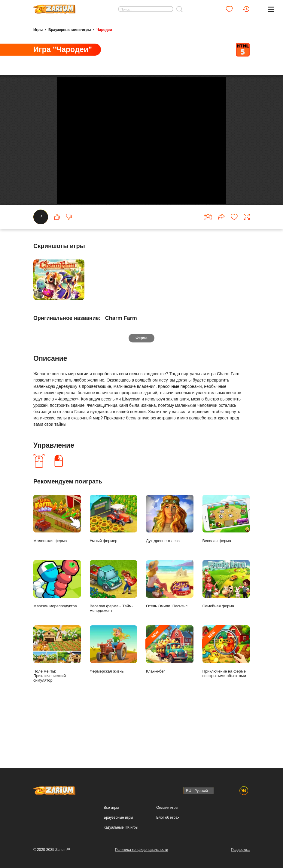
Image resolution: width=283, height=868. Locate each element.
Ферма (141, 390)
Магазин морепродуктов (57, 636)
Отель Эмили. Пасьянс (170, 636)
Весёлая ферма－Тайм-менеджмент (114, 638)
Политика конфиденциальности (141, 850)
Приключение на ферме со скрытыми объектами (226, 704)
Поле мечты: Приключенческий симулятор (57, 706)
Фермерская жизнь (114, 701)
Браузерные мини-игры (70, 29)
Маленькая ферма (57, 571)
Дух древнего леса (170, 571)
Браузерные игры (118, 818)
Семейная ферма (226, 636)
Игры (38, 29)
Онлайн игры (167, 808)
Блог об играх (168, 818)
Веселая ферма (226, 571)
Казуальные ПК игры (121, 828)
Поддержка (240, 850)
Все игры (111, 808)
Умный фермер (114, 571)
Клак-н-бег (170, 701)
